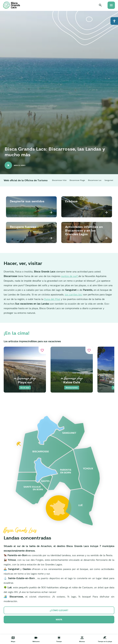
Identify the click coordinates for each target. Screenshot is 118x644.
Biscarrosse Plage (77, 180)
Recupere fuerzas (23, 227)
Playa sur (25, 382)
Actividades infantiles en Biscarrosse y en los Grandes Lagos (84, 230)
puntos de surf (70, 276)
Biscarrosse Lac (95, 180)
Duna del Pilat (52, 299)
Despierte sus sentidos (27, 201)
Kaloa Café (72, 382)
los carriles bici (74, 294)
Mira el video (20, 165)
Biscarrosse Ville (59, 180)
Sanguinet (109, 180)
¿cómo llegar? (59, 610)
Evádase (71, 201)
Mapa (59, 620)
